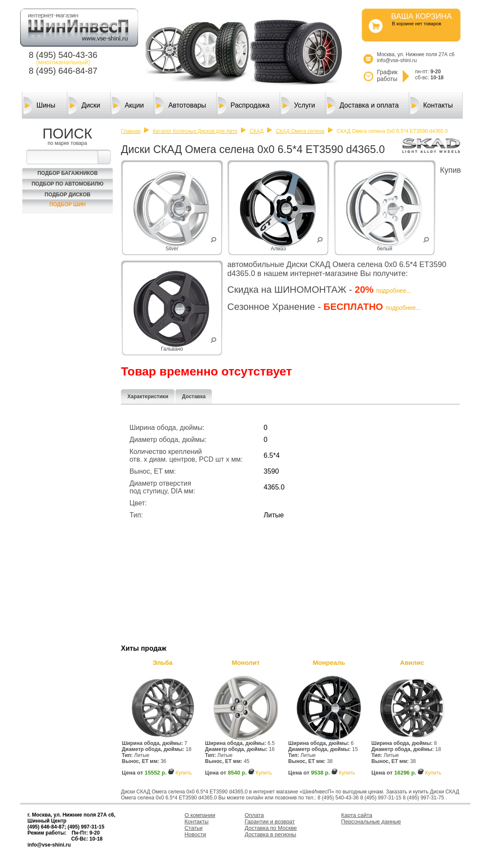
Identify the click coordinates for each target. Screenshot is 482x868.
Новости (195, 834)
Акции (128, 105)
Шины (39, 105)
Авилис (412, 662)
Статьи (193, 828)
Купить (184, 773)
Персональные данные (371, 821)
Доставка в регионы (271, 834)
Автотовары (181, 105)
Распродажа (244, 105)
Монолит (246, 662)
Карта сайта (357, 815)
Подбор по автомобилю (68, 184)
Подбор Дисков (68, 195)
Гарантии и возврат (270, 821)
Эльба (163, 662)
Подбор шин (68, 204)
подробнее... (394, 291)
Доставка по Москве (271, 828)
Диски (84, 105)
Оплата (255, 815)
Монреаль (329, 662)
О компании (200, 815)
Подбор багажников (68, 173)
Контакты (432, 105)
